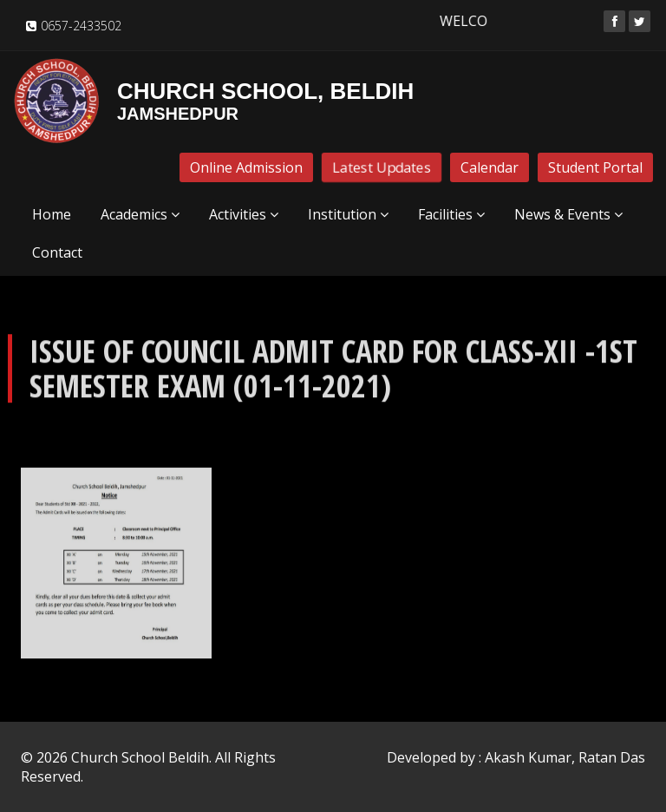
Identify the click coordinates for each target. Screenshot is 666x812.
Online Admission (246, 167)
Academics (140, 214)
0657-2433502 (81, 26)
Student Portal (595, 167)
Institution (348, 214)
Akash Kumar (528, 757)
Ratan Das (612, 757)
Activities (244, 214)
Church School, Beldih (213, 101)
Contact (57, 252)
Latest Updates (382, 168)
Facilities (451, 214)
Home (52, 214)
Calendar (490, 167)
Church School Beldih (140, 757)
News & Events (568, 214)
